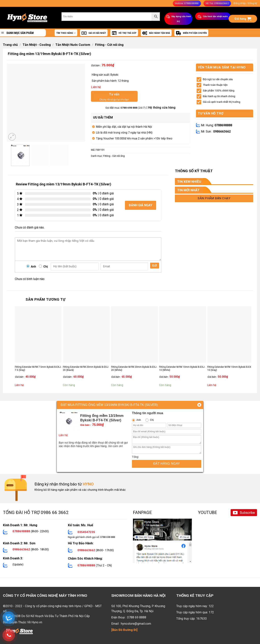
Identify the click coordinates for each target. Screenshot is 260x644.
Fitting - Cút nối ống (109, 45)
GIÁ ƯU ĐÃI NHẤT (94, 33)
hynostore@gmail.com (136, 624)
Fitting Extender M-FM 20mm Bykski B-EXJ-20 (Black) (86, 369)
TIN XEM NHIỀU (189, 182)
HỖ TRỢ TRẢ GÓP (124, 33)
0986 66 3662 (55, 512)
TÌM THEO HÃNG (66, 33)
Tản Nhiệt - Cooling (37, 45)
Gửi (154, 266)
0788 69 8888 (137, 617)
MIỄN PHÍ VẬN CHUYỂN (191, 33)
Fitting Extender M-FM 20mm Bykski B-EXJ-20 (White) (134, 369)
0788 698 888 (129, 108)
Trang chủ (10, 45)
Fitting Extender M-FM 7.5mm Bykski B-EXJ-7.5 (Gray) (38, 369)
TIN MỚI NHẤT (188, 190)
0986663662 (222, 132)
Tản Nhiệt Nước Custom (73, 45)
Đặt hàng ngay (167, 464)
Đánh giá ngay (141, 205)
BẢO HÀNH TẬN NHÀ (156, 33)
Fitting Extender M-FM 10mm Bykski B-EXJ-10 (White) (182, 369)
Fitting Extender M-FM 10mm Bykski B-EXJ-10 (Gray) (230, 369)
